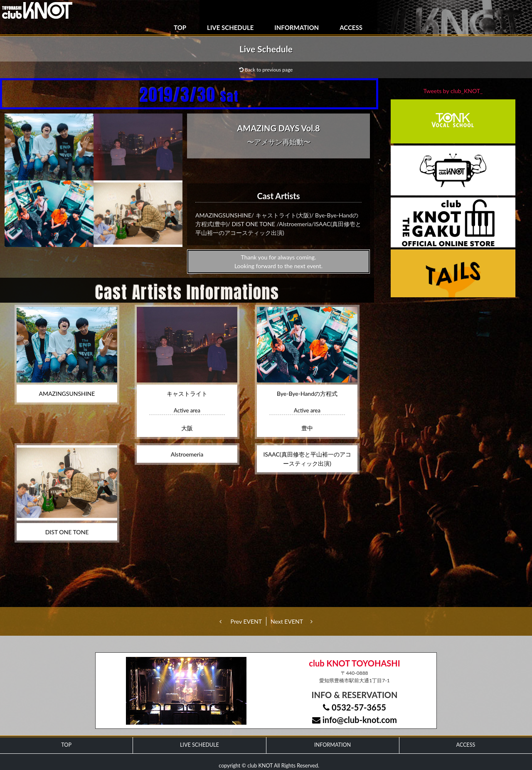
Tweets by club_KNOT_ (453, 91)
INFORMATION (297, 27)
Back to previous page (266, 70)
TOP (180, 27)
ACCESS (351, 27)
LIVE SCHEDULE (230, 27)
